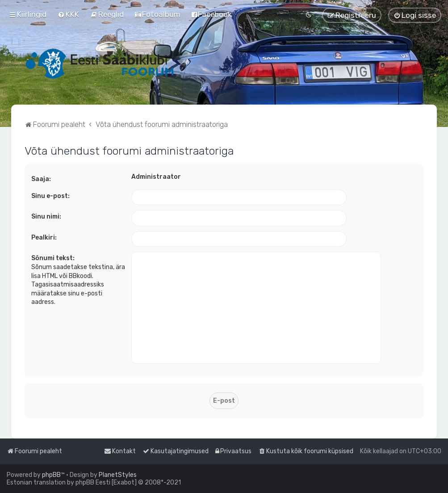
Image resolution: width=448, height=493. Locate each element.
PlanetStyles (118, 475)
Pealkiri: (44, 238)
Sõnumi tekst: (53, 258)
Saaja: (41, 179)
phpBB (51, 475)
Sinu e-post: (50, 196)
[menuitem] (68, 14)
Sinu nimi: (46, 217)
